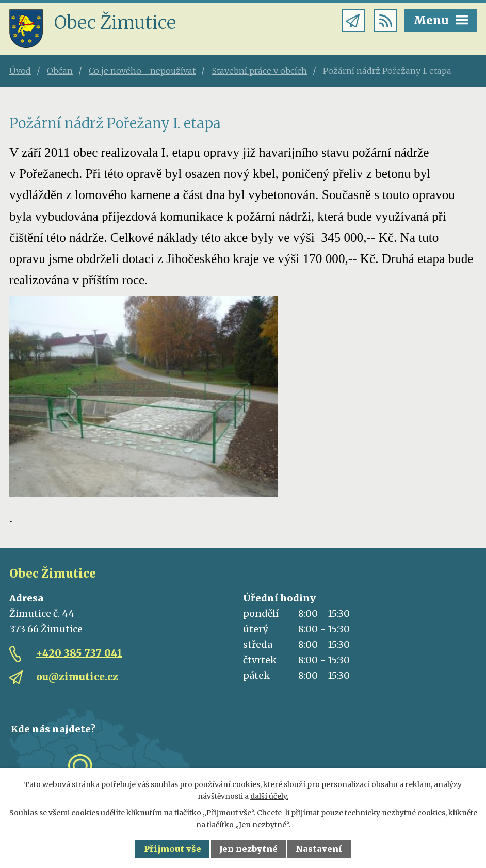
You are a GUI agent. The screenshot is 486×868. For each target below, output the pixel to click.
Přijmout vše (173, 849)
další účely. (269, 796)
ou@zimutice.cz (77, 677)
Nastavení (319, 849)
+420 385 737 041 (79, 653)
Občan (60, 71)
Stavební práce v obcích (259, 71)
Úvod (20, 71)
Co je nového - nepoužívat (142, 71)
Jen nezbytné (248, 849)
